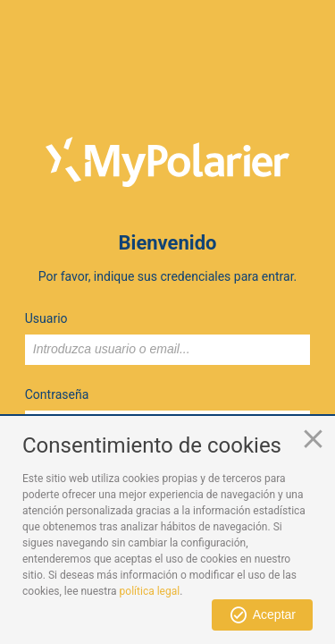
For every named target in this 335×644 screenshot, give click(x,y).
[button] (262, 615)
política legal (150, 591)
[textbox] (168, 350)
